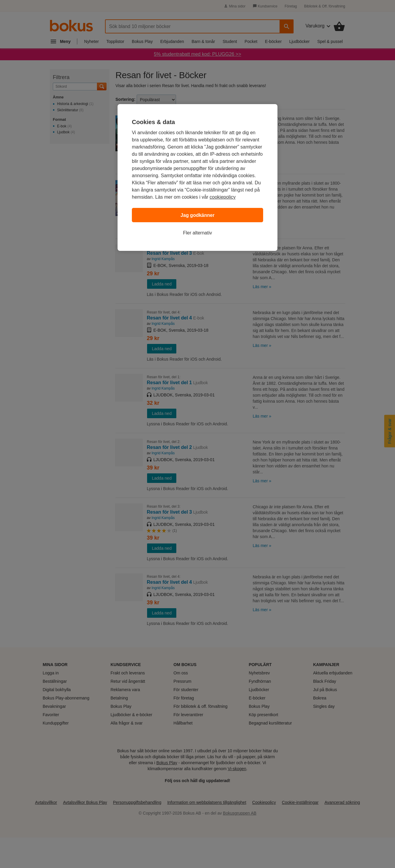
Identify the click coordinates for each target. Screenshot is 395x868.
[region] (197, 177)
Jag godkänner (197, 215)
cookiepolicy (223, 197)
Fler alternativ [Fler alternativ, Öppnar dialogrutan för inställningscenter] (198, 233)
